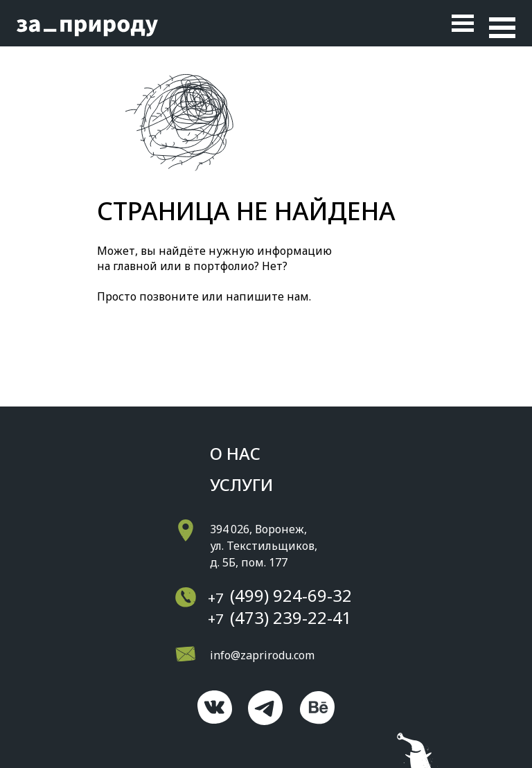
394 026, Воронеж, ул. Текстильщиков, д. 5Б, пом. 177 (264, 546)
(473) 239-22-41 (291, 617)
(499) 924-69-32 (291, 595)
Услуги (241, 484)
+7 (215, 598)
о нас (235, 453)
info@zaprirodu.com (262, 655)
